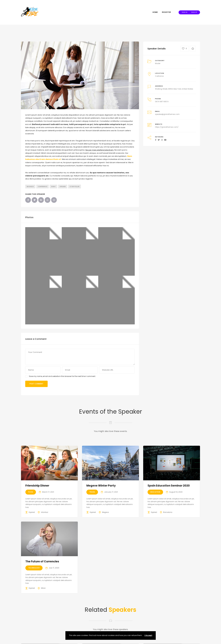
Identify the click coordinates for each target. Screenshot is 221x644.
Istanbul (45, 512)
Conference (42, 187)
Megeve (105, 512)
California (159, 76)
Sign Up (194, 12)
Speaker (63, 187)
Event (53, 187)
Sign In (184, 12)
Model (158, 63)
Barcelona (168, 512)
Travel (92, 492)
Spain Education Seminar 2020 (169, 486)
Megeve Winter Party (101, 486)
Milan (43, 588)
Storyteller (74, 187)
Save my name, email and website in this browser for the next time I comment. (62, 376)
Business (30, 187)
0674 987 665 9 (162, 102)
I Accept (148, 635)
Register (166, 12)
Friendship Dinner (37, 486)
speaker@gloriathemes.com (167, 114)
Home (155, 12)
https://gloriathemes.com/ (167, 127)
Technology (34, 568)
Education (155, 492)
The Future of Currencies (42, 561)
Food (31, 492)
